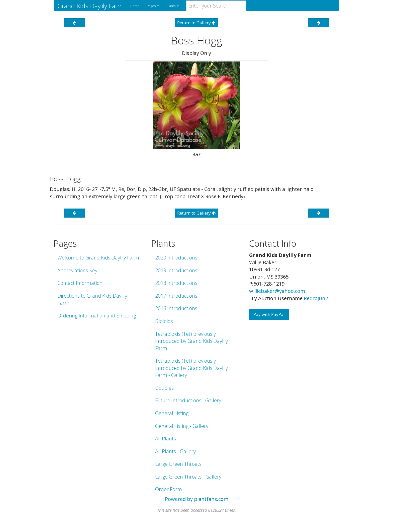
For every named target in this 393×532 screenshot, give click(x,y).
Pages (153, 6)
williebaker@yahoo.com (277, 291)
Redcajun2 (316, 298)
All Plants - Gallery (175, 451)
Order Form (169, 489)
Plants (173, 6)
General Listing (172, 413)
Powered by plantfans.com (197, 499)
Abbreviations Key (77, 270)
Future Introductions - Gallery (188, 400)
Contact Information (80, 283)
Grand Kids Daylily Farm (90, 6)
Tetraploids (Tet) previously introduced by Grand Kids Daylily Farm (191, 341)
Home (135, 6)
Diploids (164, 321)
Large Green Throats (178, 464)
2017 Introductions (176, 296)
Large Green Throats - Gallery (188, 477)
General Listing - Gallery (182, 426)
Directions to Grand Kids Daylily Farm (92, 299)
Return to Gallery (197, 23)
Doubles (164, 388)
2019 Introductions (176, 270)
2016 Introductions (176, 308)
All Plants (166, 439)
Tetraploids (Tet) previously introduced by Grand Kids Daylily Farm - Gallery (191, 368)
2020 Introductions (176, 258)
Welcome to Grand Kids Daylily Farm (98, 258)
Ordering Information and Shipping (97, 316)
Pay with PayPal (269, 314)
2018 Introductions (176, 283)
